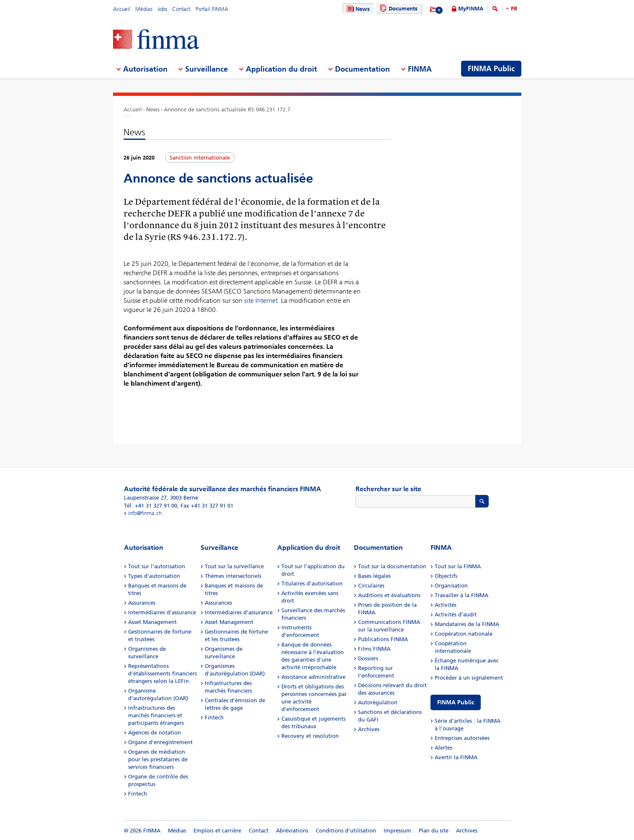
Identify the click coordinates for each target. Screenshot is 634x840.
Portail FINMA (212, 9)
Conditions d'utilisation (346, 831)
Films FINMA (374, 649)
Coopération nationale (464, 634)
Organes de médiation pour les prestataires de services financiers (158, 759)
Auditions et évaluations (389, 595)
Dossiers (368, 658)
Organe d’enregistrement (160, 742)
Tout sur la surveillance (234, 566)
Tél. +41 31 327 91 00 (151, 506)
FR (514, 9)
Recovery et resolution (310, 736)
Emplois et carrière (217, 831)
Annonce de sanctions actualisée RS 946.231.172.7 (227, 110)
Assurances (142, 603)
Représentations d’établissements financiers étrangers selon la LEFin (162, 674)
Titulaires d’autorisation (312, 584)
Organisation (451, 586)
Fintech (138, 794)
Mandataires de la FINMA (467, 624)
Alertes (443, 748)
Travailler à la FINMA (461, 595)
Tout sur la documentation (392, 566)
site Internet (261, 300)
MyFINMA (471, 9)
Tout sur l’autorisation (157, 566)
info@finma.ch (145, 513)
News (357, 9)
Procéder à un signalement (469, 678)
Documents (398, 9)
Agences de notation (155, 733)
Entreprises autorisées (462, 738)
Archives (369, 729)
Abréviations (292, 831)
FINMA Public (456, 702)
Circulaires (371, 586)
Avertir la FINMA (456, 757)
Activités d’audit (456, 615)
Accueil (122, 9)
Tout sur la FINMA (458, 566)
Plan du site (434, 831)
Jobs (162, 9)
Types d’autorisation (154, 576)
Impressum (397, 831)
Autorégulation (378, 702)
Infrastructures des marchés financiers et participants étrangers (156, 715)
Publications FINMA (383, 639)
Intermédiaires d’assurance (162, 612)
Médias (144, 9)
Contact (181, 9)
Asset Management (152, 622)
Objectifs (446, 576)
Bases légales (374, 576)
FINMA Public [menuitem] (491, 69)
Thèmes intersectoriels (233, 576)
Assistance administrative (313, 677)
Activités (446, 605)
